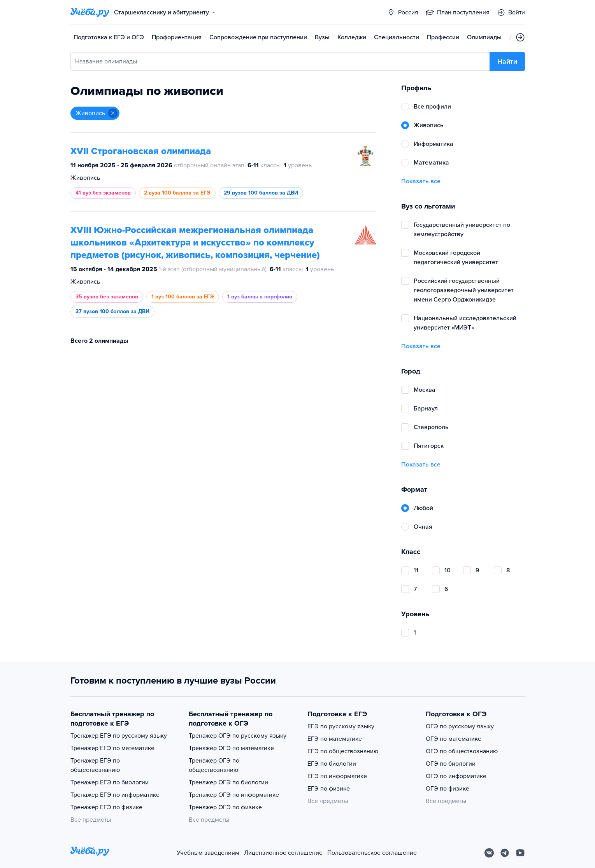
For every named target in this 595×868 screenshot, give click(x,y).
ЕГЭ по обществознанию (343, 751)
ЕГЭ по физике (329, 789)
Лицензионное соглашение (283, 853)
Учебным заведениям (208, 853)
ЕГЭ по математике (335, 739)
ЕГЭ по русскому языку (341, 726)
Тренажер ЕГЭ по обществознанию (95, 765)
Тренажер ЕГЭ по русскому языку (119, 736)
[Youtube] (520, 853)
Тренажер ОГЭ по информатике (234, 795)
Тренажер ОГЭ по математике (231, 748)
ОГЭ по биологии (451, 764)
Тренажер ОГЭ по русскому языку (238, 736)
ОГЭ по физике (448, 789)
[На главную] (90, 853)
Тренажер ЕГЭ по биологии (110, 782)
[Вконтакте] (489, 853)
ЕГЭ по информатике (337, 776)
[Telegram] (505, 853)
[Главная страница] (90, 12)
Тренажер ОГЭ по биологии (228, 782)
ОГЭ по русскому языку (460, 726)
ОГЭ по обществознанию (462, 751)
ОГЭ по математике (454, 739)
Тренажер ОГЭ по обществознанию (214, 765)
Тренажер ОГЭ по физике (225, 807)
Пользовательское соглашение (372, 853)
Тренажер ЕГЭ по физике (106, 807)
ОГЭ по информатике (456, 776)
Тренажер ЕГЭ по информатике (115, 795)
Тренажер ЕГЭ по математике (112, 748)
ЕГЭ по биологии (332, 764)
